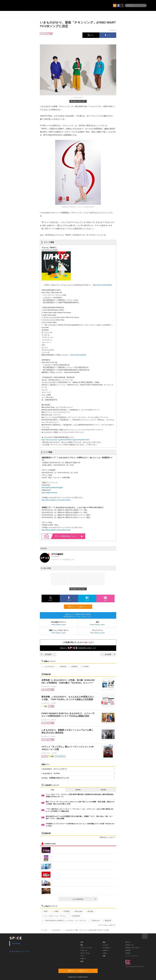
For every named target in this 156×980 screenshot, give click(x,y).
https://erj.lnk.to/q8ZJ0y (78, 355)
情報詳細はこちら (69, 536)
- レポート (105, 950)
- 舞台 (81, 945)
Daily (53, 790)
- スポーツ (83, 959)
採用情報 (128, 950)
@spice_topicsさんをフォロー (20, 951)
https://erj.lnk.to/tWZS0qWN (102, 285)
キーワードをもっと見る (106, 925)
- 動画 (104, 942)
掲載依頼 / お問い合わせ (132, 948)
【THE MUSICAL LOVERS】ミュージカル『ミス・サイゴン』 (65, 920)
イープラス (44, 930)
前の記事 (46, 654)
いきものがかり (49, 667)
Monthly (103, 790)
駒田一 (46, 911)
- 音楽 (81, 942)
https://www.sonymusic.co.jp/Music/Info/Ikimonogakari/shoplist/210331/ (66, 440)
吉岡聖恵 (73, 667)
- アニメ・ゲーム (85, 953)
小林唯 (55, 911)
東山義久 (90, 911)
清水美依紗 (75, 916)
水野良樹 (62, 667)
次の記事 (110, 654)
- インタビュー (106, 948)
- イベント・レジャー (86, 948)
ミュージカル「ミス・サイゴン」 (55, 916)
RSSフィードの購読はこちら (79, 607)
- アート (82, 956)
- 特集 (104, 956)
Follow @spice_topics (59, 625)
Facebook (16, 943)
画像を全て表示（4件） (78, 101)
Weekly (78, 790)
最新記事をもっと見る (107, 837)
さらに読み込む (84, 899)
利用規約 (128, 953)
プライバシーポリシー (132, 956)
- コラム (104, 953)
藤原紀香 (107, 920)
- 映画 (81, 961)
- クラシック (83, 950)
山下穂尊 (85, 667)
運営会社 (128, 942)
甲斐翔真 (66, 911)
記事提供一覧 (129, 945)
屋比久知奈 (78, 911)
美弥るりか (95, 920)
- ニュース (105, 945)
